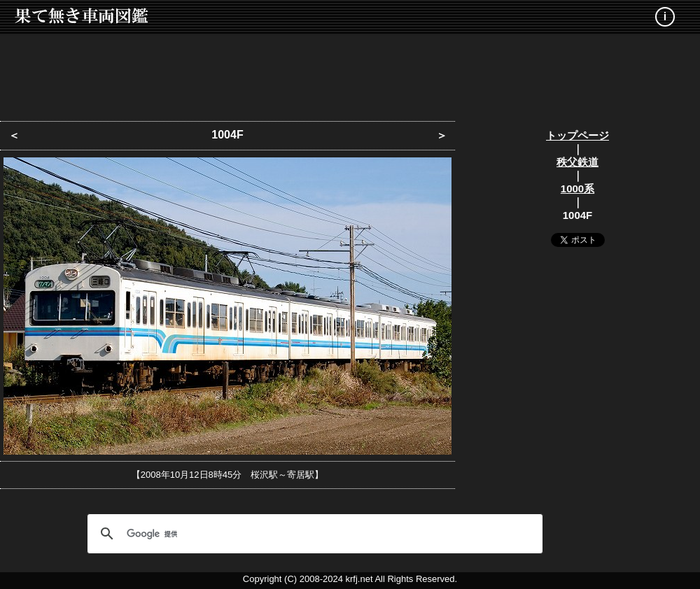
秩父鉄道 (577, 162)
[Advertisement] (350, 73)
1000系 (577, 189)
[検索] (313, 534)
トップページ (577, 135)
